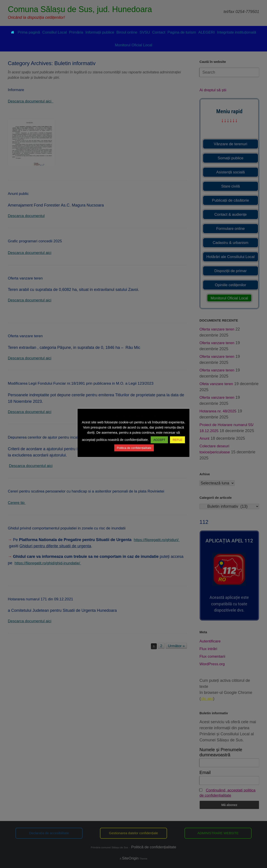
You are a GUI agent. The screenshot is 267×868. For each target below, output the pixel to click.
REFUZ (177, 440)
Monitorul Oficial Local (133, 45)
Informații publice (100, 32)
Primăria (76, 32)
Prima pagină (25, 32)
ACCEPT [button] (159, 440)
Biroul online (127, 32)
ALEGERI (207, 32)
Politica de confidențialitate (134, 448)
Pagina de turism (182, 32)
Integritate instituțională (236, 32)
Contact (159, 32)
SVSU (145, 32)
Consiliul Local (55, 32)
